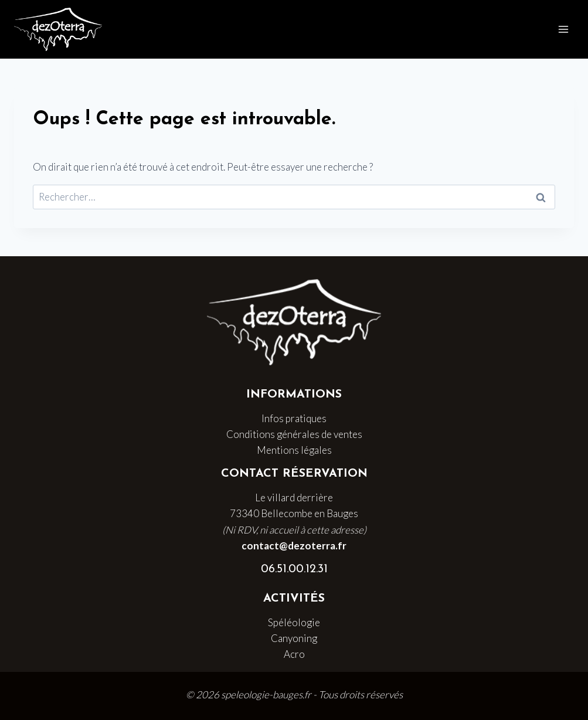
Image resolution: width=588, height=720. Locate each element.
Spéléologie (294, 622)
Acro (294, 654)
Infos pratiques (294, 418)
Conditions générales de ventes (294, 434)
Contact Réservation (294, 474)
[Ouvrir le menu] (563, 29)
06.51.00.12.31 (294, 569)
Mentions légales (294, 450)
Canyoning (294, 638)
